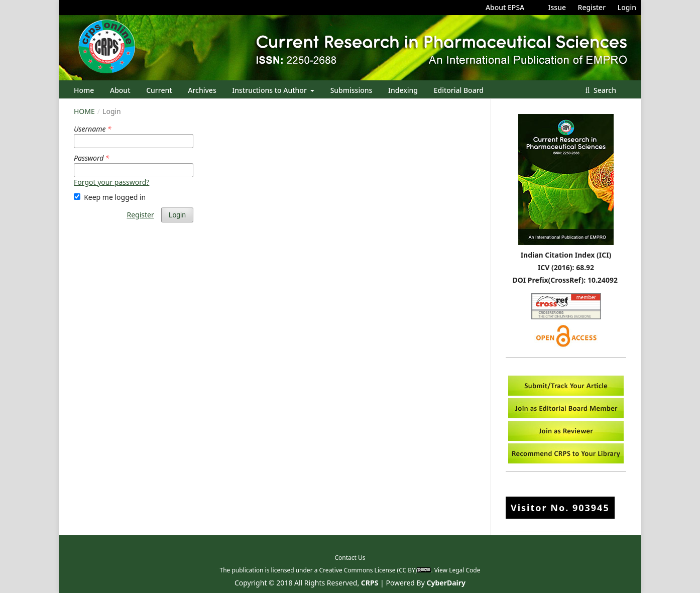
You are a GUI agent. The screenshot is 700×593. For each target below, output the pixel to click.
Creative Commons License (358, 570)
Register (592, 7)
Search (604, 90)
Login (627, 7)
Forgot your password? (111, 182)
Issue (557, 7)
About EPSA (505, 7)
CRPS (370, 583)
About (120, 90)
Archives (202, 90)
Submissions (352, 90)
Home (84, 90)
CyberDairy (446, 583)
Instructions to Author (270, 90)
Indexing (403, 90)
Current (159, 90)
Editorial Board (459, 90)
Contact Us (350, 558)
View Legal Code (457, 570)
